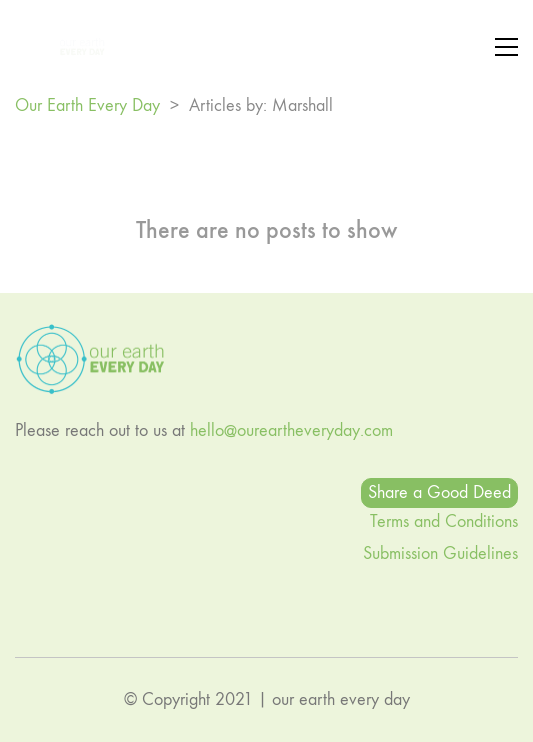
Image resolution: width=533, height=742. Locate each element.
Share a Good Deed (439, 492)
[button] (506, 47)
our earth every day (341, 699)
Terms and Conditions (444, 521)
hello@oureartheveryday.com (291, 430)
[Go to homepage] (60, 47)
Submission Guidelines (440, 553)
